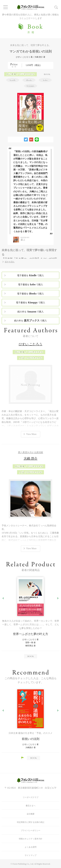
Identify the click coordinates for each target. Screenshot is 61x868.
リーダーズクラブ (31, 797)
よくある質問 (31, 847)
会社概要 (31, 814)
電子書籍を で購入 (30, 275)
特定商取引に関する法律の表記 (31, 822)
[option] (30, 618)
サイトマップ (31, 855)
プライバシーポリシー (31, 830)
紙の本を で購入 (31, 312)
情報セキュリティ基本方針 (31, 839)
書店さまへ (31, 806)
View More (31, 434)
